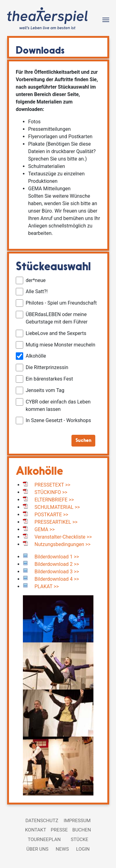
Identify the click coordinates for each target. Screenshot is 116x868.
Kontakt (36, 830)
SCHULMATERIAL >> (57, 507)
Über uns (37, 849)
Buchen (82, 830)
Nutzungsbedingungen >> (63, 544)
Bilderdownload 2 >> (57, 564)
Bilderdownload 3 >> (57, 572)
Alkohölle (39, 472)
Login (83, 849)
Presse (59, 830)
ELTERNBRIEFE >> (54, 500)
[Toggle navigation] (106, 19)
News (62, 849)
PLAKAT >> (47, 586)
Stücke (80, 839)
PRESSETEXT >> (53, 485)
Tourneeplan (44, 839)
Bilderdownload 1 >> (57, 557)
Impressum (77, 821)
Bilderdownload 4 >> (57, 579)
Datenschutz (42, 821)
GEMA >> (45, 529)
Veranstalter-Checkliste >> (63, 537)
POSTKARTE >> (52, 515)
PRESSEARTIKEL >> (56, 522)
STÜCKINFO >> (51, 492)
